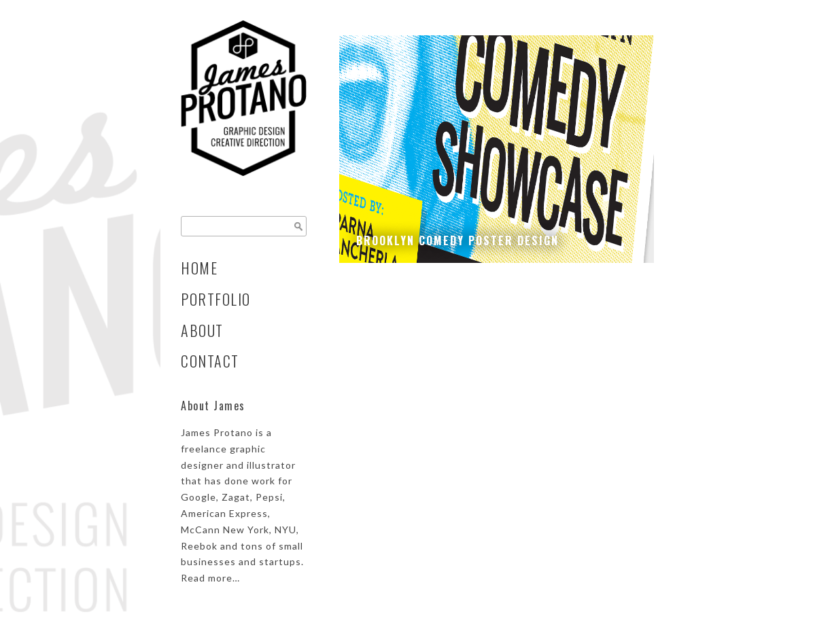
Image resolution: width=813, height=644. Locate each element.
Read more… (210, 578)
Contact (210, 361)
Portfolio (216, 299)
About (202, 330)
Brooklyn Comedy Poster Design (457, 240)
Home (199, 268)
